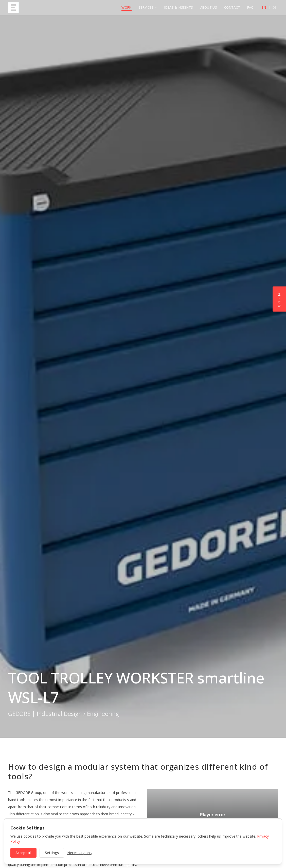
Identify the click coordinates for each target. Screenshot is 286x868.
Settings (52, 853)
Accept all (23, 853)
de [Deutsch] (275, 7)
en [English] (264, 7)
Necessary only (80, 853)
